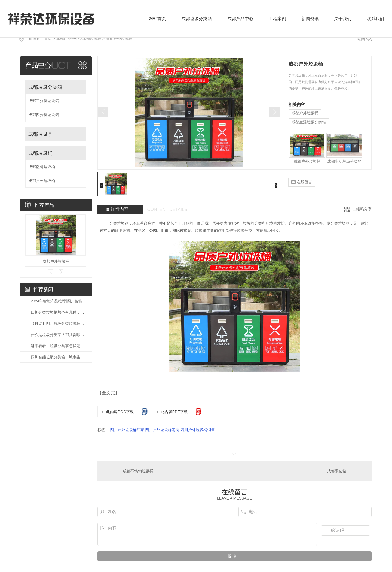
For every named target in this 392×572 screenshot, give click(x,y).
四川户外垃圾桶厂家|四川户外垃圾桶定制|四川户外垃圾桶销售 (162, 430)
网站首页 (157, 19)
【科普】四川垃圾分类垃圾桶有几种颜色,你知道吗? (59, 323)
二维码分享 (362, 209)
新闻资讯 (310, 19)
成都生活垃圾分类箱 (309, 122)
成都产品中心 (240, 19)
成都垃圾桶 (92, 38)
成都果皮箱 (337, 471)
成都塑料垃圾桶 (42, 167)
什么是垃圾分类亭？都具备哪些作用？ (59, 335)
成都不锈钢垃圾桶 (138, 471)
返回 (364, 39)
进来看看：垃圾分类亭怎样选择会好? (59, 346)
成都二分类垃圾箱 (44, 101)
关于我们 (343, 19)
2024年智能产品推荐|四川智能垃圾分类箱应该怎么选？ (59, 301)
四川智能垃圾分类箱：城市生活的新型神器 (59, 357)
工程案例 (277, 19)
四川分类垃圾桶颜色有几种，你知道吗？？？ (59, 312)
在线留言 (302, 182)
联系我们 (375, 19)
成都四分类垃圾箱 (44, 115)
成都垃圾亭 (40, 134)
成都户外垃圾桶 (119, 38)
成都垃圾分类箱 (197, 19)
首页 (48, 38)
